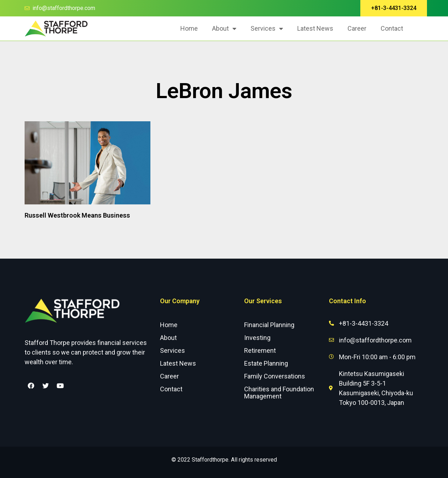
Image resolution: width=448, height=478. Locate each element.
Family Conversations (275, 376)
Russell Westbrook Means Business (77, 215)
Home (189, 28)
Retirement (260, 350)
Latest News (315, 28)
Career (357, 28)
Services (267, 29)
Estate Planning (266, 363)
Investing (257, 338)
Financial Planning (269, 325)
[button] (394, 8)
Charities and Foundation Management (279, 393)
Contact (392, 28)
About (224, 29)
